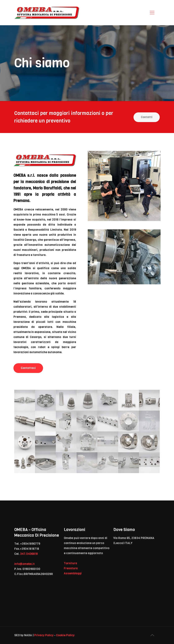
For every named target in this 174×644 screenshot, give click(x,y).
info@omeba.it (24, 564)
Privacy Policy (44, 635)
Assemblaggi (73, 573)
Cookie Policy (65, 635)
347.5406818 (29, 554)
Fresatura (71, 568)
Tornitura (70, 563)
